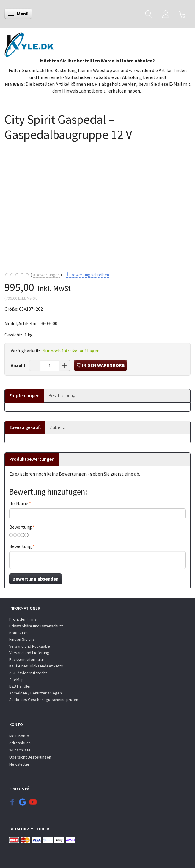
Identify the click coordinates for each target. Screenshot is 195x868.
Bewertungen (46, 275)
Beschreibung (62, 395)
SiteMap (16, 680)
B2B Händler (20, 686)
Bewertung (21, 527)
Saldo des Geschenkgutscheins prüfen (44, 700)
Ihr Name (19, 503)
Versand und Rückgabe (30, 646)
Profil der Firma (23, 619)
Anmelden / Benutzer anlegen (36, 693)
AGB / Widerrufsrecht (28, 673)
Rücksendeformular (27, 659)
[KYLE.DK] (29, 43)
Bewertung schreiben (89, 275)
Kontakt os (19, 633)
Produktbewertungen (32, 459)
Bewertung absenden (36, 579)
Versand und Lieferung (29, 653)
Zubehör (58, 427)
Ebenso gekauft (25, 427)
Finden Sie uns (22, 639)
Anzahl (18, 365)
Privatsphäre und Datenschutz (36, 626)
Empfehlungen (24, 395)
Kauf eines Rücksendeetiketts (36, 666)
